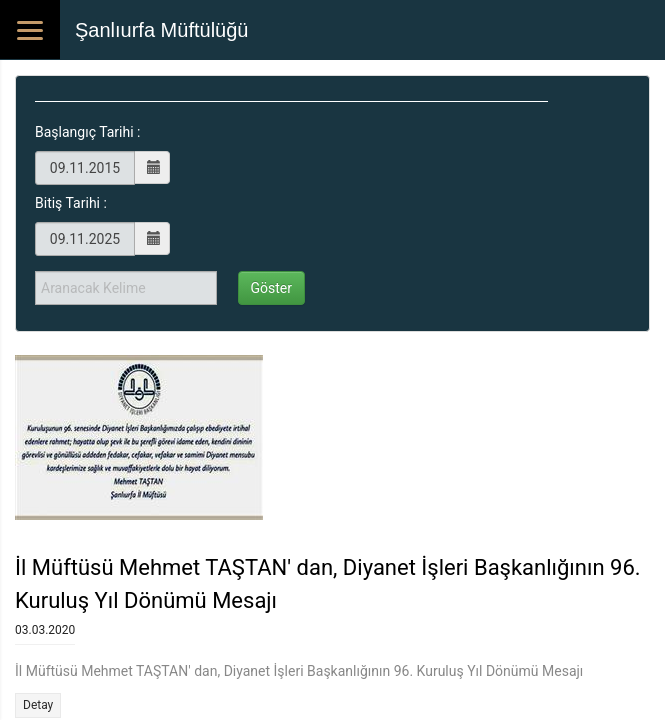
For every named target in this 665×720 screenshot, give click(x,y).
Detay (38, 705)
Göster (272, 288)
